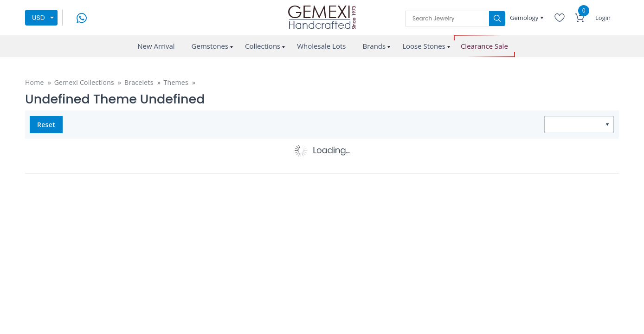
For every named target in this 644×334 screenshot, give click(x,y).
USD (39, 18)
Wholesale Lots (321, 46)
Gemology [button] (525, 18)
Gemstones (210, 46)
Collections (263, 46)
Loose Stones (424, 46)
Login (603, 18)
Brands (374, 46)
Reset (46, 125)
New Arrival (156, 46)
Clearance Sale (484, 46)
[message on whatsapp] (82, 17)
